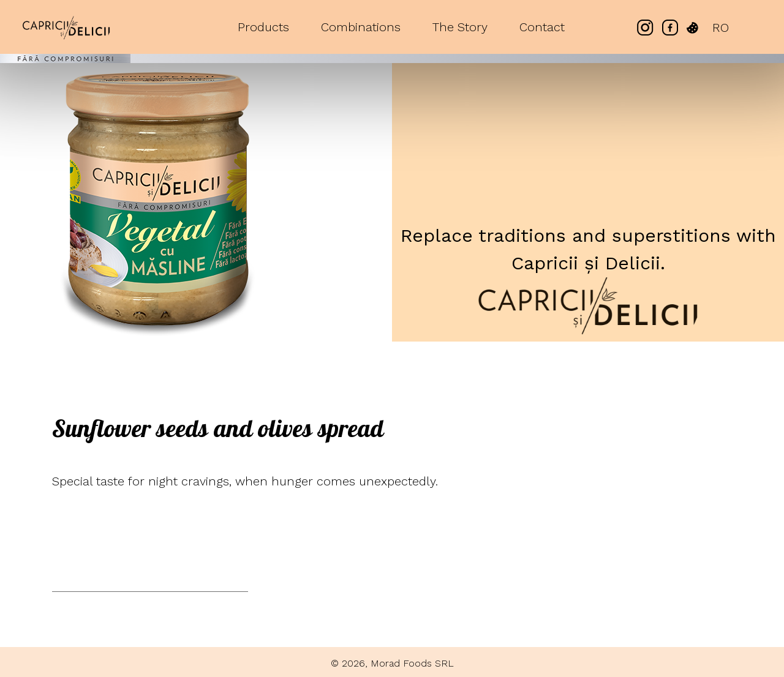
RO (721, 28)
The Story (460, 27)
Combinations (361, 27)
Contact (542, 27)
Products (263, 27)
